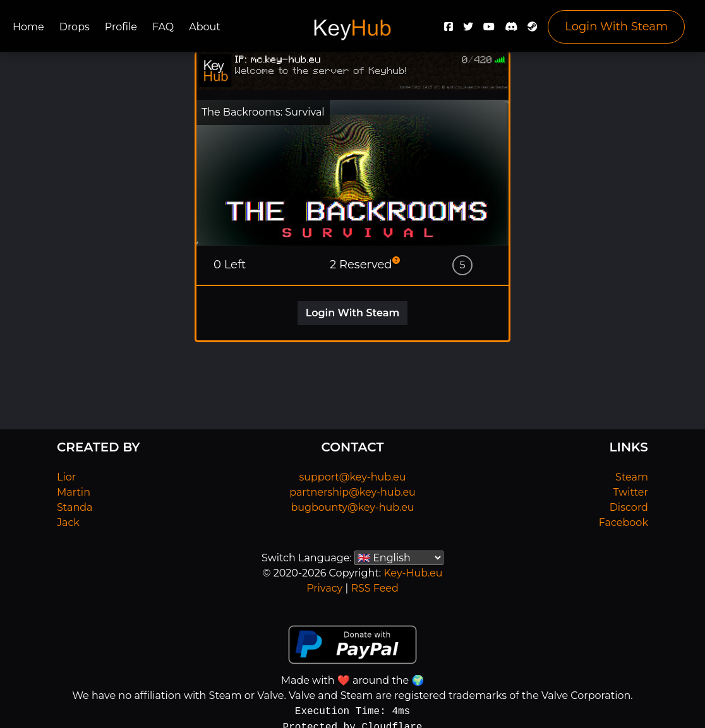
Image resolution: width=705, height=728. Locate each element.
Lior (66, 477)
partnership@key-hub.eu (352, 492)
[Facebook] (449, 30)
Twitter (631, 492)
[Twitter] (468, 30)
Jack (68, 522)
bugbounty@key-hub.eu (352, 507)
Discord (629, 507)
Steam (632, 477)
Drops (75, 27)
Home (28, 27)
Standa (75, 507)
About (205, 27)
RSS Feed (374, 588)
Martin (74, 492)
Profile (121, 27)
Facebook (624, 522)
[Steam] (533, 30)
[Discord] (511, 30)
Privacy (324, 588)
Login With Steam (616, 27)
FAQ (163, 27)
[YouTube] (489, 30)
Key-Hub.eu (413, 573)
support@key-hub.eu (352, 477)
